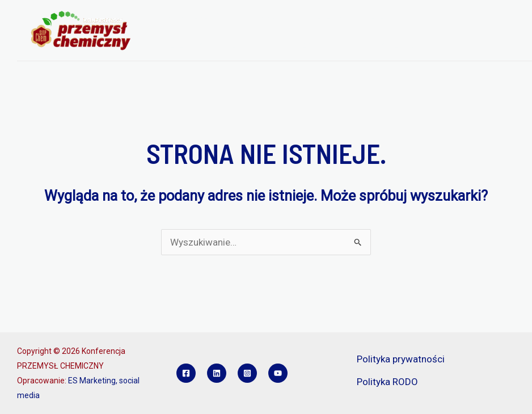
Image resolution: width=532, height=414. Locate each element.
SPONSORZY (287, 45)
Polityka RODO (387, 382)
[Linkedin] (217, 373)
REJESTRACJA (393, 16)
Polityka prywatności (401, 359)
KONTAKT (457, 45)
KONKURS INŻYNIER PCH (375, 45)
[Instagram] (247, 373)
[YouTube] (278, 373)
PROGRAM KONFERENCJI (301, 16)
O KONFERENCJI (200, 16)
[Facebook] (186, 373)
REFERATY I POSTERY (205, 45)
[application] (231, 16)
